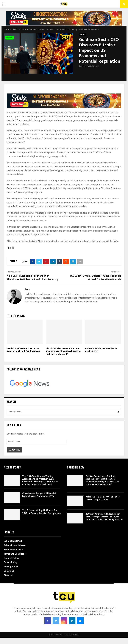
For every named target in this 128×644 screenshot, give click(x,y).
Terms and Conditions (15, 554)
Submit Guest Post (13, 541)
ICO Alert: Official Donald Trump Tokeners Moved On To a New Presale (96, 278)
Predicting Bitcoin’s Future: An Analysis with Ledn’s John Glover (23, 350)
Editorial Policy (11, 558)
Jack (84, 66)
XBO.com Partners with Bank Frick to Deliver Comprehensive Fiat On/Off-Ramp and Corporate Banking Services (104, 517)
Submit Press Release (15, 545)
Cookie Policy (11, 562)
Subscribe (14, 450)
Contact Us (9, 571)
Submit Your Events (13, 550)
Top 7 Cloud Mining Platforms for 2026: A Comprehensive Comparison (42, 512)
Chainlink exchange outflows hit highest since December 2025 (39, 495)
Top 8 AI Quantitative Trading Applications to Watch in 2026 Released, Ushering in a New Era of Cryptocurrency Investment (40, 480)
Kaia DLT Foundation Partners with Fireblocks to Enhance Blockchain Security (32, 278)
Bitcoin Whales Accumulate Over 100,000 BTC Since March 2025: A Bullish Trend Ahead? (63, 351)
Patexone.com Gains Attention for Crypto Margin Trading (102, 498)
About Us (8, 575)
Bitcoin (82, 34)
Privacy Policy (11, 567)
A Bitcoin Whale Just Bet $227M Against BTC (101, 350)
